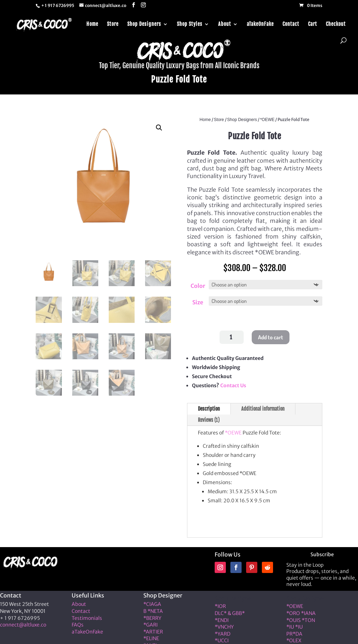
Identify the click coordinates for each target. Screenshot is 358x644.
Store (113, 22)
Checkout (336, 22)
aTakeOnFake (260, 22)
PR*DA (294, 632)
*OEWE (267, 120)
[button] (159, 128)
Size (198, 302)
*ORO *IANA (301, 612)
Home (92, 22)
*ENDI (222, 619)
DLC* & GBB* (230, 612)
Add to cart (271, 336)
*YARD (223, 632)
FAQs (78, 623)
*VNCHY (224, 625)
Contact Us (233, 384)
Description (209, 407)
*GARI (151, 623)
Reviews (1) (209, 419)
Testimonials (87, 617)
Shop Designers (144, 22)
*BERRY (152, 617)
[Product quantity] (232, 336)
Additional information (263, 407)
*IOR (220, 605)
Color (198, 286)
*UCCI (222, 639)
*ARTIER (153, 630)
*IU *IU (295, 625)
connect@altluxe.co (23, 623)
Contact (291, 22)
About (225, 22)
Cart (313, 22)
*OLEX (294, 639)
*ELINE (151, 637)
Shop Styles (190, 22)
